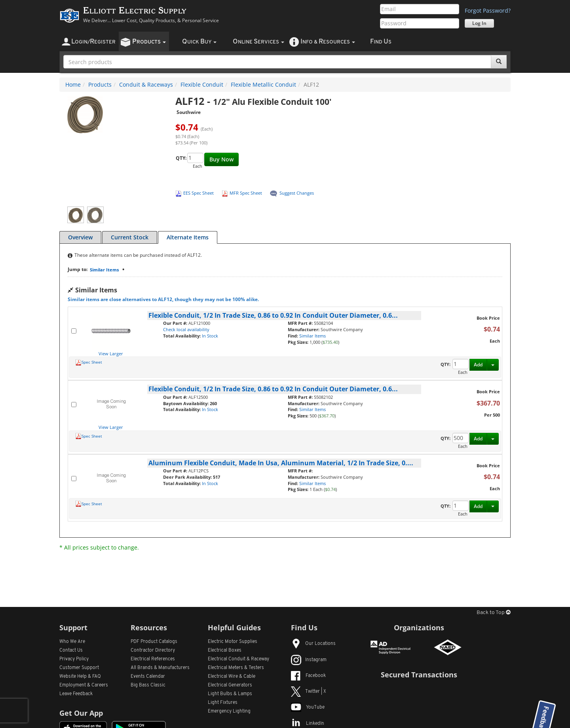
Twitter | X (309, 692)
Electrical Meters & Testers (236, 668)
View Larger (111, 354)
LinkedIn (308, 724)
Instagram (309, 660)
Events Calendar (148, 677)
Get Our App (81, 713)
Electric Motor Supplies (233, 642)
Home (73, 84)
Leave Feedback (76, 694)
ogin (93, 42)
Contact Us (71, 650)
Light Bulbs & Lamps (230, 694)
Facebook (308, 676)
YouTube (308, 707)
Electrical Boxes (225, 650)
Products (100, 84)
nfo (328, 42)
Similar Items (104, 270)
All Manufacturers (160, 668)
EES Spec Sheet (199, 193)
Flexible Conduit (202, 84)
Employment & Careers (84, 685)
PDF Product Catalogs (154, 642)
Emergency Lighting (229, 711)
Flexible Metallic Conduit (263, 84)
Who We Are (72, 642)
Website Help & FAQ (80, 677)
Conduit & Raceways (146, 84)
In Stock (210, 336)
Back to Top (494, 613)
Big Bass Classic (148, 685)
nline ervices (258, 42)
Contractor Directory (153, 650)
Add (478, 365)
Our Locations (313, 644)
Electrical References (153, 659)
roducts (149, 42)
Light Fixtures (223, 703)
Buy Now (221, 159)
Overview (80, 237)
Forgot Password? (488, 10)
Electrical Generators (230, 685)
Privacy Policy (74, 659)
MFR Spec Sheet (246, 193)
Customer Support (79, 668)
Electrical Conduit (238, 659)
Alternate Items (188, 237)
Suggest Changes (297, 193)
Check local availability (186, 329)
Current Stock (130, 237)
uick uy (199, 42)
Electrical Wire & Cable (232, 677)
